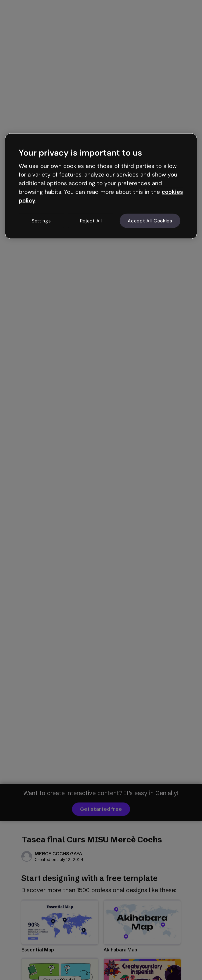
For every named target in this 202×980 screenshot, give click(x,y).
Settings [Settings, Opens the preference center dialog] (41, 220)
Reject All (91, 220)
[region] (101, 186)
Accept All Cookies (150, 220)
